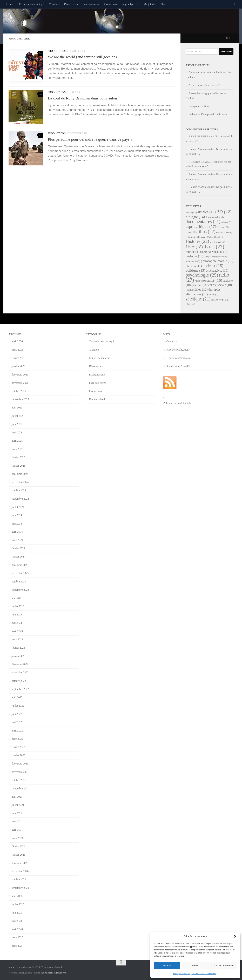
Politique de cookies (181, 974)
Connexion (172, 341)
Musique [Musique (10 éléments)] (220, 252)
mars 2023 (17, 639)
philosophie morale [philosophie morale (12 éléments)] (217, 261)
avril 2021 (17, 830)
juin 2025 (17, 424)
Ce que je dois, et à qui (32, 4)
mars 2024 (17, 540)
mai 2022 (17, 722)
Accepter (167, 965)
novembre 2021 (20, 772)
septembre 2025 (20, 399)
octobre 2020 (19, 879)
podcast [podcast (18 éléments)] (213, 266)
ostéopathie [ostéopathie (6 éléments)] (210, 257)
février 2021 (18, 846)
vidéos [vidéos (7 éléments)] (213, 295)
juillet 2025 (18, 416)
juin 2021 (17, 813)
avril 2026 (17, 341)
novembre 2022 (20, 672)
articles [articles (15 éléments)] (207, 212)
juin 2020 (17, 913)
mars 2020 (17, 937)
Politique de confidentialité (178, 403)
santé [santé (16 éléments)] (214, 280)
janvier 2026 (18, 366)
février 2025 (18, 457)
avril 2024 (17, 532)
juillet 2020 (18, 904)
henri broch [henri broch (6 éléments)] (217, 237)
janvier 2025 (18, 466)
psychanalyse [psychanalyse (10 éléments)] (217, 271)
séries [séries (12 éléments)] (201, 289)
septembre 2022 (20, 689)
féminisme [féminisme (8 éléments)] (193, 237)
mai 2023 (17, 623)
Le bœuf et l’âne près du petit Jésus (208, 114)
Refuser (195, 965)
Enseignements (91, 4)
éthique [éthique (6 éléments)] (190, 304)
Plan (163, 4)
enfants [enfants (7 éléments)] (226, 222)
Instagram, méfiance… (201, 106)
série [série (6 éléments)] (189, 290)
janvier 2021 (18, 855)
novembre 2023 (20, 573)
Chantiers (54, 4)
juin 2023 (17, 615)
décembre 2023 (20, 565)
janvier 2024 (18, 557)
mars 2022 (17, 739)
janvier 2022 (18, 755)
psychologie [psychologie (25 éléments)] (202, 275)
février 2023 (18, 648)
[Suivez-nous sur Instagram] (233, 38)
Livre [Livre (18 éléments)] (194, 247)
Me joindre (150, 4)
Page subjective (130, 4)
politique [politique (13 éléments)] (195, 270)
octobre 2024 (19, 490)
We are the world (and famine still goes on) (82, 57)
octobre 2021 (19, 780)
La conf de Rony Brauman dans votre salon (82, 98)
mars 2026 (17, 350)
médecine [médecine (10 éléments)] (194, 256)
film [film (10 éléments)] (191, 232)
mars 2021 (17, 838)
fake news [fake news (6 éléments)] (223, 227)
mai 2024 (17, 524)
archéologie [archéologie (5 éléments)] (191, 213)
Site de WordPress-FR (178, 366)
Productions (110, 4)
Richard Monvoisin (199, 149)
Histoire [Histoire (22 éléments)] (197, 241)
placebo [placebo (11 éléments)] (194, 266)
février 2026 (18, 358)
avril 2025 (17, 441)
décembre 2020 (20, 863)
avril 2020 (17, 929)
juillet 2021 (18, 805)
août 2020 (17, 896)
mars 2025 (17, 449)
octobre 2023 (19, 582)
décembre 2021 (20, 764)
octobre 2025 (19, 391)
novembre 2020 (20, 871)
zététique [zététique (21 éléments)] (198, 299)
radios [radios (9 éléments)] (200, 281)
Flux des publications (178, 350)
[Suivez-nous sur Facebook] (230, 38)
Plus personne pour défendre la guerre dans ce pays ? (90, 139)
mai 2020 (17, 921)
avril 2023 (17, 631)
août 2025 (17, 408)
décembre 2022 (20, 664)
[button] (235, 936)
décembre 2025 (20, 375)
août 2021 (17, 797)
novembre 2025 (20, 383)
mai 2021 (17, 821)
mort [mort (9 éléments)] (206, 252)
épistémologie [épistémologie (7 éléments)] (219, 300)
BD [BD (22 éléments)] (224, 212)
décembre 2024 (20, 474)
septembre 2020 (20, 888)
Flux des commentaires (179, 358)
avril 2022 (17, 731)
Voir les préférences (224, 965)
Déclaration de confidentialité (204, 974)
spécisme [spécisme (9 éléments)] (199, 285)
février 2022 (18, 747)
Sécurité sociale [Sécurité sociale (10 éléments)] (219, 285)
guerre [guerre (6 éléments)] (205, 237)
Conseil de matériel (100, 358)
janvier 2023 (18, 656)
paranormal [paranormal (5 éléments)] (223, 257)
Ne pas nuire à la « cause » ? (204, 85)
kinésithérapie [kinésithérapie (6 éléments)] (217, 242)
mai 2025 (17, 432)
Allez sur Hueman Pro (55, 973)
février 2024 (18, 548)
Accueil (10, 4)
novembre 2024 (20, 482)
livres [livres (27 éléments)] (214, 247)
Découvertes (71, 4)
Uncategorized (97, 399)
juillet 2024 (18, 507)
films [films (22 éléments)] (206, 232)
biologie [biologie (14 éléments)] (195, 217)
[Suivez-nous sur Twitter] (227, 38)
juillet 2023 (18, 606)
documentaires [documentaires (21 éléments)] (203, 222)
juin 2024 (17, 515)
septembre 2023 (20, 590)
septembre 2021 (20, 788)
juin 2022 (17, 714)
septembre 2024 (20, 499)
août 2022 (17, 697)
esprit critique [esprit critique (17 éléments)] (201, 226)
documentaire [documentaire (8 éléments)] (215, 217)
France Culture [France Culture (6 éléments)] (224, 232)
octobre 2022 (19, 681)
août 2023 (17, 598)
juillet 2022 (18, 706)
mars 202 (17, 946)
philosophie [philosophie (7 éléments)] (193, 261)
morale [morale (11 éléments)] (193, 252)
